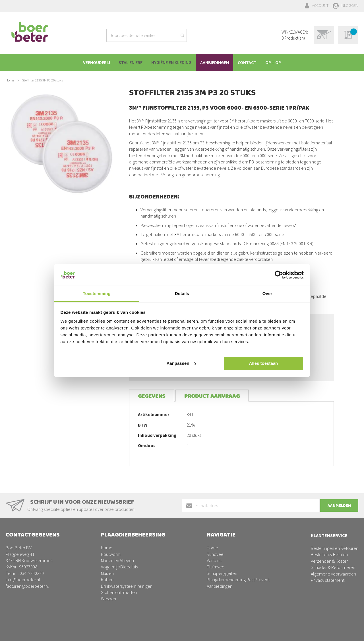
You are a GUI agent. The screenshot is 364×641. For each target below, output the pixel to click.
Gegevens (152, 396)
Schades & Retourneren (333, 567)
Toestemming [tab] (97, 293)
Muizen (107, 573)
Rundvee (215, 554)
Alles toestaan (264, 363)
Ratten (107, 579)
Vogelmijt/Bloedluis (119, 567)
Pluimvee (216, 567)
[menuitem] (93, 62)
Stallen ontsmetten (119, 592)
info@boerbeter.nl (23, 579)
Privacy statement (328, 580)
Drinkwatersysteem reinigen (127, 586)
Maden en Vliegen (117, 560)
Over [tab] (267, 293)
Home (10, 80)
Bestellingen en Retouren (335, 548)
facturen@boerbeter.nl (27, 586)
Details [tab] (182, 293)
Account (320, 5)
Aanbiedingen (220, 586)
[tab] (152, 396)
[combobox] (147, 35)
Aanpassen (181, 363)
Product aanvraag (212, 396)
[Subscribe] (339, 505)
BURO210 (349, 632)
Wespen (108, 599)
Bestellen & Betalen (329, 554)
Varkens (214, 560)
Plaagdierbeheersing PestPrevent (238, 579)
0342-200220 (32, 573)
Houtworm (111, 554)
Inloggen (349, 5)
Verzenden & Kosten (330, 561)
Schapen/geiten (222, 573)
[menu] (182, 62)
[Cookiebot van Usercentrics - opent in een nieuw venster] (279, 275)
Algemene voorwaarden (333, 574)
